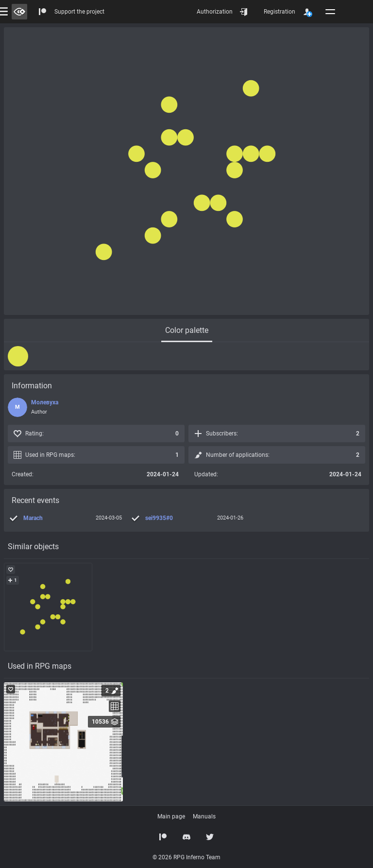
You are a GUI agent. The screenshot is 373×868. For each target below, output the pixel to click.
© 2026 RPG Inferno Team (186, 857)
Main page (171, 816)
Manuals (204, 816)
